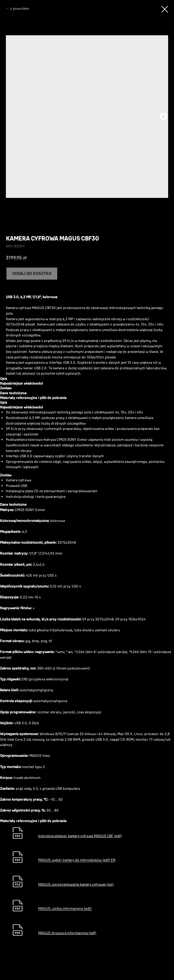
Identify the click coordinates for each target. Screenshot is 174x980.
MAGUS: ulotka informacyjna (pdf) (65, 909)
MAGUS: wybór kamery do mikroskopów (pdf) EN (77, 860)
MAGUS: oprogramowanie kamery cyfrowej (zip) (76, 884)
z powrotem (20, 8)
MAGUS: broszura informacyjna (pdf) (67, 933)
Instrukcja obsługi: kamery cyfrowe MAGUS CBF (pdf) (80, 836)
